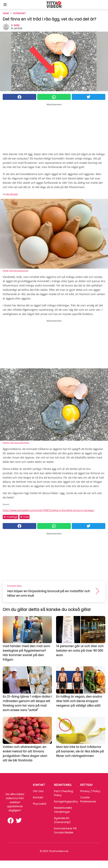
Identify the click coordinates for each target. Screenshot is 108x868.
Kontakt (38, 797)
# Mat (24, 517)
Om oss (38, 791)
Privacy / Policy (90, 791)
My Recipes (12, 194)
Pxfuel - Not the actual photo (16, 271)
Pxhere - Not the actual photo (16, 443)
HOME (6, 13)
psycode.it (40, 804)
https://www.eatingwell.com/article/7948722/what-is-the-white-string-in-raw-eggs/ (48, 510)
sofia (17, 25)
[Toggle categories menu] (5, 4)
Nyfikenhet (19, 13)
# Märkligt (10, 517)
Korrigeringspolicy (66, 801)
